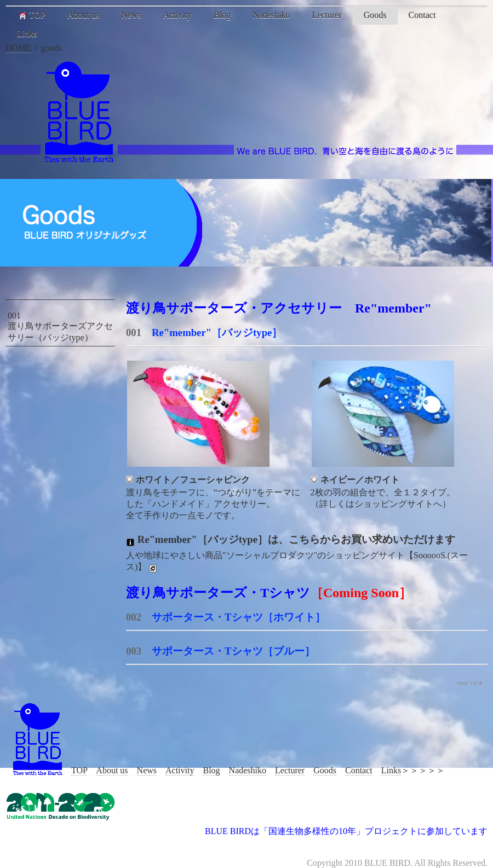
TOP (31, 15)
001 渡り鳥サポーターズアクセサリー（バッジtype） (60, 326)
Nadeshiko (271, 15)
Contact (422, 15)
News (131, 15)
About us (83, 15)
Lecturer (327, 15)
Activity (177, 15)
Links (27, 34)
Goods (375, 15)
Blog (222, 15)
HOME (18, 48)
